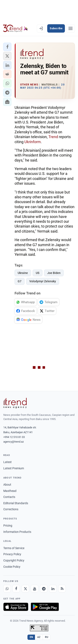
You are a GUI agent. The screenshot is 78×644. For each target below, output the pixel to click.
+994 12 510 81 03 (14, 437)
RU (47, 637)
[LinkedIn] (53, 589)
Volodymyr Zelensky (43, 281)
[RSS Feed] (62, 589)
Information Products (17, 532)
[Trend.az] (15, 28)
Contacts (9, 497)
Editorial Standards (16, 503)
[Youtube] (35, 589)
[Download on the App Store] (16, 607)
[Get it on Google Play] (45, 607)
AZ (39, 637)
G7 (20, 281)
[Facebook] (16, 589)
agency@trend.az (14, 442)
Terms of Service (14, 548)
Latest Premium (14, 468)
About (7, 485)
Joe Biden (54, 273)
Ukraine (23, 273)
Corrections (11, 509)
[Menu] (71, 28)
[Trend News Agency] (15, 403)
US (38, 273)
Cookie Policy (12, 567)
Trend (53, 137)
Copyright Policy (14, 560)
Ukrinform (33, 142)
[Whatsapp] (7, 589)
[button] (7, 47)
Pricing (8, 526)
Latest (7, 462)
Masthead (10, 491)
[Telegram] (44, 589)
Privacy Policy (12, 554)
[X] (25, 589)
